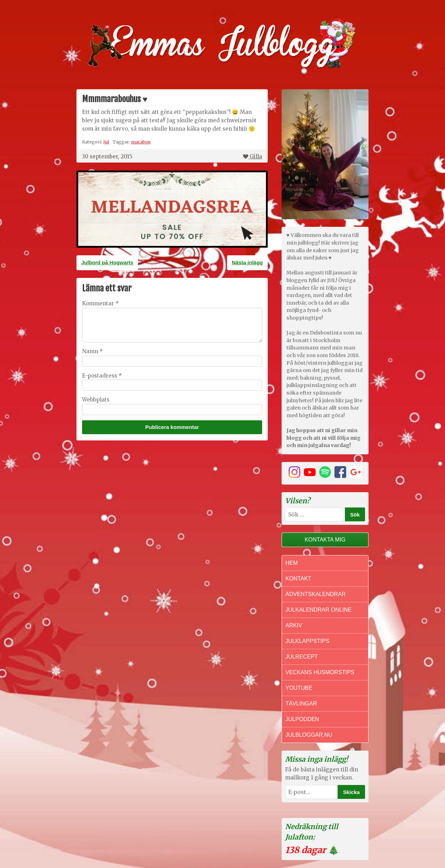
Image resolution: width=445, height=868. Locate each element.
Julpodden (302, 719)
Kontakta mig (325, 540)
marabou (141, 142)
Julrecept (302, 657)
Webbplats (96, 400)
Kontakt (298, 578)
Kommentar (100, 303)
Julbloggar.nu (309, 735)
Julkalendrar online (318, 610)
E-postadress (102, 376)
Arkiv (294, 625)
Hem (292, 563)
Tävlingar (301, 704)
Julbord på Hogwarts (107, 262)
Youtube (299, 688)
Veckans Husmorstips (320, 672)
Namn (92, 351)
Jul (106, 142)
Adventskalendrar (315, 594)
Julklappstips (307, 641)
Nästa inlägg (247, 262)
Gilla (253, 156)
